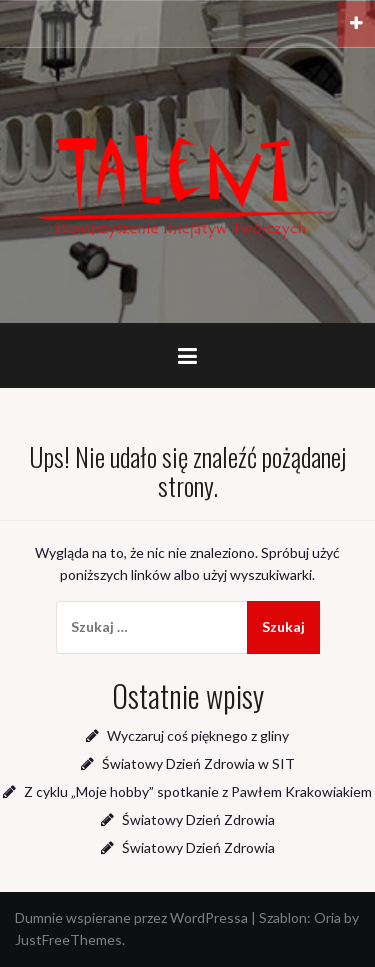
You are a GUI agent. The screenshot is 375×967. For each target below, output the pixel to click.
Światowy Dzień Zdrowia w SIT (198, 763)
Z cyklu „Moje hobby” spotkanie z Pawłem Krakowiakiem (198, 791)
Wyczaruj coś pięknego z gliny (198, 735)
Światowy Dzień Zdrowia (198, 819)
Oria (327, 917)
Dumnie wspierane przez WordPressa (131, 917)
